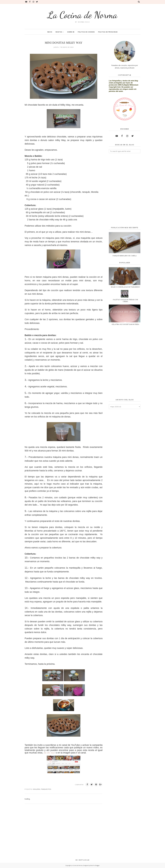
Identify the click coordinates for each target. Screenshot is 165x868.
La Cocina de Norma (82, 15)
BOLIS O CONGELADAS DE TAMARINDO (125, 287)
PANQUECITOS (46, 789)
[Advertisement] (125, 190)
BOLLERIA (37, 789)
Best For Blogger (95, 865)
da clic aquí (49, 753)
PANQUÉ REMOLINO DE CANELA (125, 256)
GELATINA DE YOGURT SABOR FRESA (125, 324)
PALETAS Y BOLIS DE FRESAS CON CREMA (125, 301)
